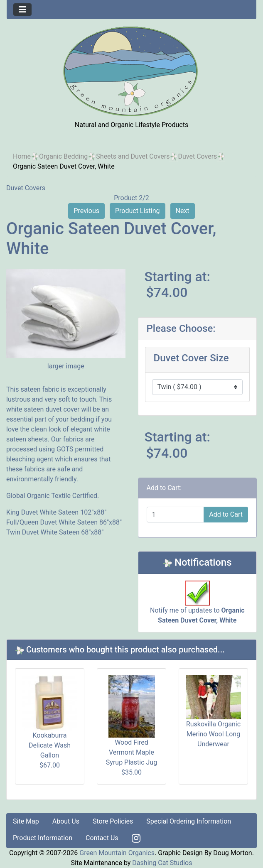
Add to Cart (226, 514)
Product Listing (138, 211)
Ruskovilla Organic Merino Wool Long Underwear (213, 734)
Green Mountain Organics (117, 853)
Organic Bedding (63, 156)
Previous (86, 211)
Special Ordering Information (189, 821)
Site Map (26, 821)
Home (22, 156)
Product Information (43, 838)
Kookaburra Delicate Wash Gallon (50, 745)
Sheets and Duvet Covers (133, 156)
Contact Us (102, 838)
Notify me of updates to (197, 606)
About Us (66, 821)
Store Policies (113, 821)
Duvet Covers (197, 156)
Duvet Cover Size (191, 358)
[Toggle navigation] (22, 10)
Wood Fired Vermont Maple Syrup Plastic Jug (131, 752)
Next (183, 211)
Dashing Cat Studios (162, 863)
